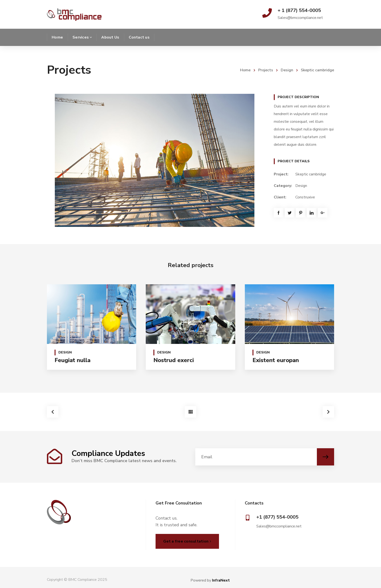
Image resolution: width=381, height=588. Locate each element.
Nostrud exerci (174, 360)
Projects (266, 70)
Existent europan (276, 360)
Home (245, 70)
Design (287, 70)
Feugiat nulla (73, 360)
